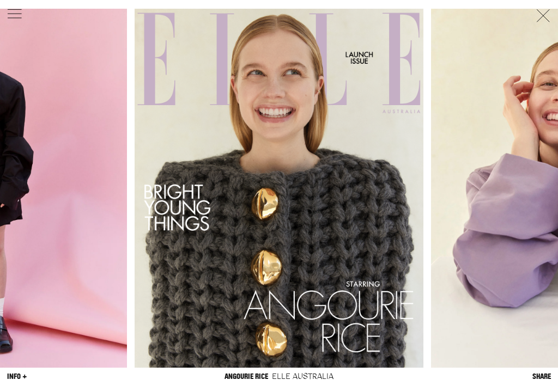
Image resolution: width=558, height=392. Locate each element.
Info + (17, 376)
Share (542, 376)
